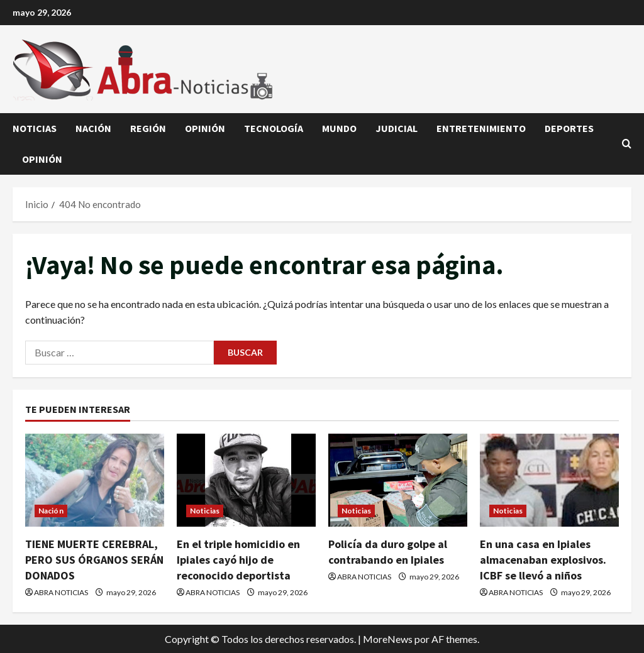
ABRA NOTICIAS (61, 592)
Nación (93, 128)
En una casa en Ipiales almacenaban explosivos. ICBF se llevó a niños (543, 560)
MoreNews (388, 639)
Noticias (35, 128)
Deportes (569, 128)
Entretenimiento (481, 128)
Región (148, 128)
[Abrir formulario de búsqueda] (627, 144)
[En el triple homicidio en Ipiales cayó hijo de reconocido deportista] (246, 480)
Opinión (205, 128)
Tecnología (274, 128)
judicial (397, 128)
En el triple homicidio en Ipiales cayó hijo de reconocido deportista (238, 560)
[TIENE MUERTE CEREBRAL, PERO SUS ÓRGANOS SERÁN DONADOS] (95, 480)
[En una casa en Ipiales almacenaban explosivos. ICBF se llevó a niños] (549, 480)
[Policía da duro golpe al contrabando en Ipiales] (398, 480)
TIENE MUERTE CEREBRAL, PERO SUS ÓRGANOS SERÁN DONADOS (94, 560)
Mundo (339, 128)
